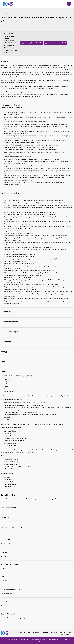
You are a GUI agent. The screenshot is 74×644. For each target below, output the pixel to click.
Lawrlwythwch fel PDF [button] (33, 43)
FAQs (28, 632)
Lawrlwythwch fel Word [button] (57, 43)
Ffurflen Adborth (66, 634)
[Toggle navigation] (69, 4)
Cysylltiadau (35, 632)
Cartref (22, 632)
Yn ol (5, 13)
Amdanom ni (45, 632)
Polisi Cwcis (54, 632)
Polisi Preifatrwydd (65, 632)
